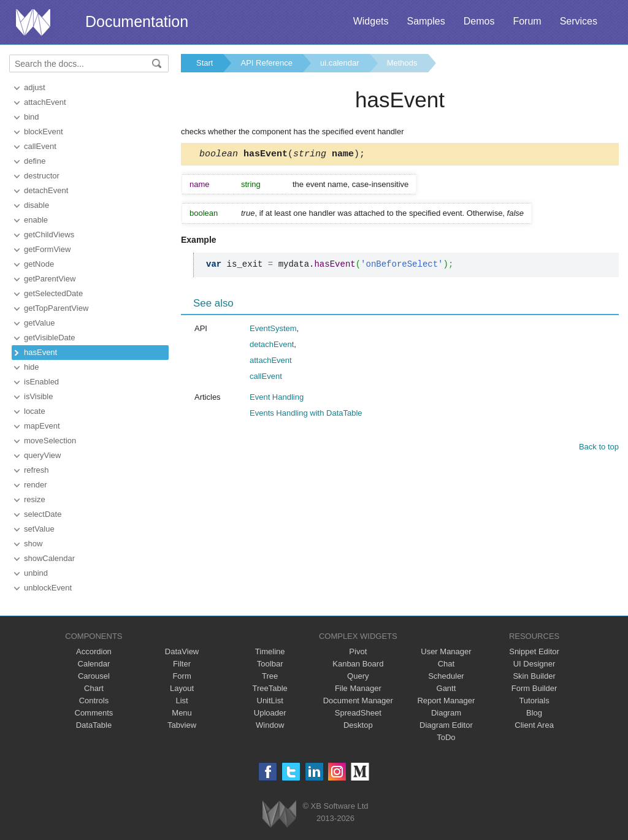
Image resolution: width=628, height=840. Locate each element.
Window (270, 725)
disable (36, 205)
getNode (39, 264)
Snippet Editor (534, 651)
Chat (446, 664)
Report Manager (446, 701)
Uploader (270, 713)
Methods (402, 63)
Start (205, 63)
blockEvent (44, 132)
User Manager (446, 651)
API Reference (266, 63)
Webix (279, 814)
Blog (534, 713)
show (33, 544)
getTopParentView (56, 308)
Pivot (358, 651)
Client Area (534, 725)
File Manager (358, 688)
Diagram (446, 713)
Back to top (599, 449)
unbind (36, 573)
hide (32, 367)
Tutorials (534, 701)
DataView (182, 651)
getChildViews (49, 235)
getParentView (50, 279)
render (36, 485)
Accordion (94, 651)
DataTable (94, 725)
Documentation (137, 21)
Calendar (94, 664)
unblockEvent (48, 588)
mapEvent (42, 426)
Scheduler (446, 676)
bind (32, 117)
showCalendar (49, 558)
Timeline (270, 651)
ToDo (446, 737)
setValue (39, 529)
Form (182, 676)
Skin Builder (534, 676)
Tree (270, 676)
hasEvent (40, 352)
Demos (479, 21)
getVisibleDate (50, 338)
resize (35, 499)
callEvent (40, 146)
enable (36, 220)
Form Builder (534, 688)
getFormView (47, 249)
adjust (35, 87)
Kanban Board (358, 664)
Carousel (94, 676)
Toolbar (270, 664)
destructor (42, 176)
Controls (94, 701)
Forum (527, 21)
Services (579, 21)
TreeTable (270, 688)
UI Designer (534, 664)
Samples (426, 21)
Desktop (358, 725)
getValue (39, 323)
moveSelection (50, 441)
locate (35, 411)
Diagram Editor (446, 725)
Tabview (182, 725)
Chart (94, 688)
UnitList (270, 701)
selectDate (43, 514)
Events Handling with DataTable (306, 415)
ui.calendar (340, 63)
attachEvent (45, 102)
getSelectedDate (53, 293)
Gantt (446, 688)
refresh (36, 470)
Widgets (371, 21)
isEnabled (41, 382)
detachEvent (46, 190)
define (35, 161)
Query (358, 676)
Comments (94, 713)
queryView (42, 455)
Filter (182, 664)
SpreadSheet (358, 713)
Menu (182, 713)
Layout (182, 688)
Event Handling (277, 399)
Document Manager (358, 701)
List (182, 701)
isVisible (38, 396)
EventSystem (273, 330)
